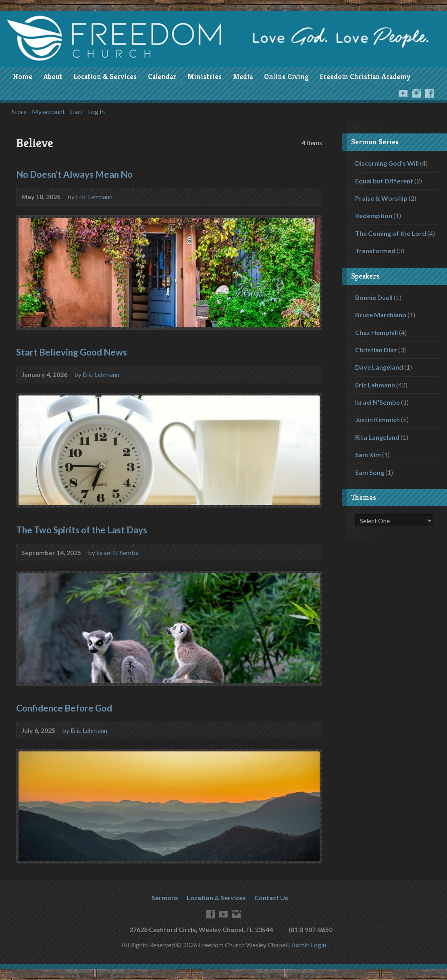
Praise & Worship (381, 198)
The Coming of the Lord (391, 233)
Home (23, 77)
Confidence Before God (64, 708)
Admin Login (309, 945)
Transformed (375, 251)
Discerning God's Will (387, 163)
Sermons (165, 898)
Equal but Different (384, 181)
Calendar (162, 77)
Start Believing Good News (72, 352)
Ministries (205, 77)
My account (48, 112)
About (53, 77)
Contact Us (271, 898)
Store (19, 112)
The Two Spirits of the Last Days (82, 530)
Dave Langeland (379, 367)
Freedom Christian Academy (365, 77)
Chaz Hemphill (376, 332)
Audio (311, 374)
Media (243, 77)
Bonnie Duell (374, 297)
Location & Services (105, 77)
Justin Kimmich (377, 419)
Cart (76, 112)
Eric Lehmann (94, 197)
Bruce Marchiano (381, 315)
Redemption (374, 215)
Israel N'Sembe (117, 552)
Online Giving (286, 77)
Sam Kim (368, 455)
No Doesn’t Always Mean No (74, 174)
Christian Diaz (376, 350)
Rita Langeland (377, 437)
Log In (96, 112)
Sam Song (370, 472)
